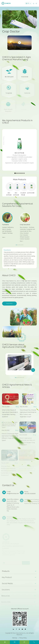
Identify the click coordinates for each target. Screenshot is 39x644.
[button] (15, 173)
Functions (7, 249)
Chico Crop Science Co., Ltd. (20, 633)
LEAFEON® (30, 193)
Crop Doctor (11, 31)
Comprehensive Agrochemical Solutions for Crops (18, 206)
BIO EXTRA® (9, 194)
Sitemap (15, 638)
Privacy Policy (23, 638)
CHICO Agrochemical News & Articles (17, 387)
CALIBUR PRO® (23, 194)
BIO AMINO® (16, 194)
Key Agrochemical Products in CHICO (17, 123)
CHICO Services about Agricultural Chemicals (14, 347)
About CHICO (7, 275)
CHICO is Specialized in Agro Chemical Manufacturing (16, 60)
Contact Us (8, 487)
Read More (8, 303)
